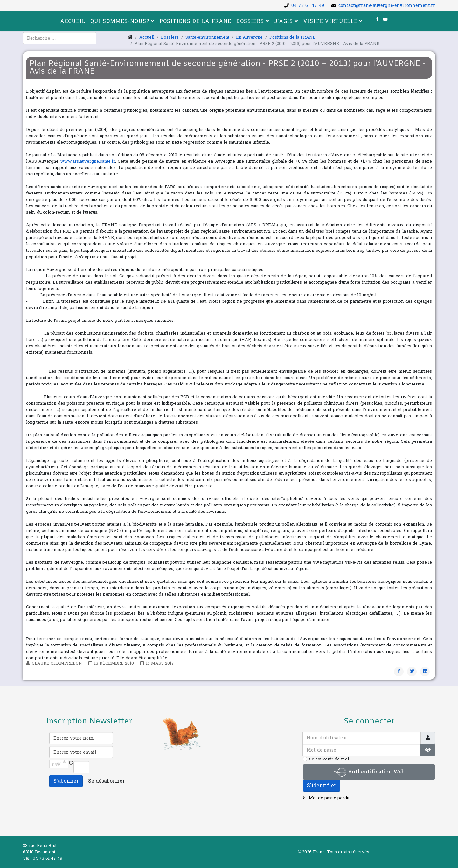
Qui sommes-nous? (120, 21)
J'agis (284, 21)
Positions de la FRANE (195, 21)
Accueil (73, 21)
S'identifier (322, 785)
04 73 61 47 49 (308, 6)
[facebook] (377, 19)
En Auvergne (249, 37)
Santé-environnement (207, 37)
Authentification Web (369, 772)
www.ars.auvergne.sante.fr (88, 161)
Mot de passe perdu (328, 798)
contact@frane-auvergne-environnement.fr (387, 6)
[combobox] (60, 38)
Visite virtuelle (330, 21)
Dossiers (250, 21)
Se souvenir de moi (329, 759)
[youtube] (385, 19)
